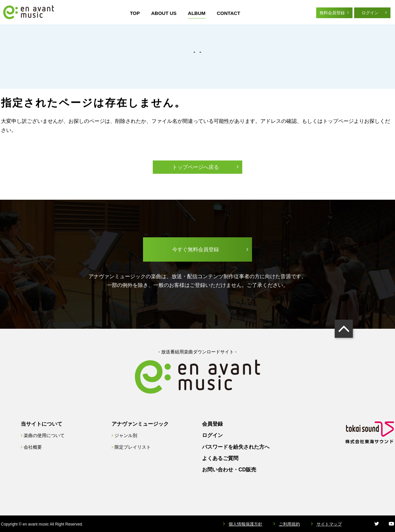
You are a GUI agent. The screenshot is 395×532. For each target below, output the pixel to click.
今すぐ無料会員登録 (196, 249)
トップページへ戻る (196, 167)
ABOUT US (164, 13)
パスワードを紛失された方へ (236, 447)
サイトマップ (329, 524)
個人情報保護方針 (245, 524)
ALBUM (197, 13)
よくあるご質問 (220, 458)
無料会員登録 (332, 13)
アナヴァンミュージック (140, 424)
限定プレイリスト (133, 447)
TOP (135, 13)
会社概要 (33, 447)
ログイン (370, 13)
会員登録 (212, 424)
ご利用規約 (289, 524)
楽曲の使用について (44, 435)
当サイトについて (42, 424)
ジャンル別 (126, 435)
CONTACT (229, 13)
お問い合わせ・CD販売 (229, 470)
